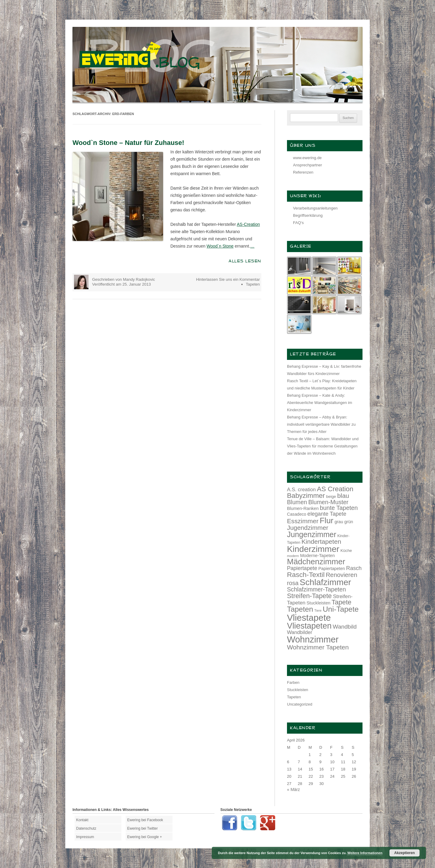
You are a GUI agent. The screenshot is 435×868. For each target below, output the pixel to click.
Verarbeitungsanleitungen (315, 208)
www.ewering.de (307, 158)
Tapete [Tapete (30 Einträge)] (342, 602)
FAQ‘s (298, 223)
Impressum (85, 837)
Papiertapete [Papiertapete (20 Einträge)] (302, 568)
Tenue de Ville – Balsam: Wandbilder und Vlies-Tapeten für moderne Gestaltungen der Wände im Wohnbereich (323, 446)
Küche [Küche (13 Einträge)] (346, 551)
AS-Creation (248, 224)
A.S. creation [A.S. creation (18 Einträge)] (301, 490)
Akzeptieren (404, 853)
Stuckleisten (298, 690)
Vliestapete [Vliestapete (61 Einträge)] (309, 618)
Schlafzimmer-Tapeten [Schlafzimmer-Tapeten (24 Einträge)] (316, 589)
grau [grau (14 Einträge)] (339, 522)
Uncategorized (300, 704)
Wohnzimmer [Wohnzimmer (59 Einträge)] (313, 639)
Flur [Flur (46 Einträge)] (326, 520)
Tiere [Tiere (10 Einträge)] (318, 610)
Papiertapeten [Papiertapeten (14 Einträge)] (332, 569)
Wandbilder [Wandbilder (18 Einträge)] (300, 632)
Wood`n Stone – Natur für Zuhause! (128, 143)
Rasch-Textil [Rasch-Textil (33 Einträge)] (306, 575)
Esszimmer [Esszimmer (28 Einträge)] (303, 521)
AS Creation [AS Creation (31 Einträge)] (335, 489)
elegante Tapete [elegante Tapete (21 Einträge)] (327, 514)
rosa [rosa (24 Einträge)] (293, 583)
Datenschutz (86, 828)
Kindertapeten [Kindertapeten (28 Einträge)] (321, 541)
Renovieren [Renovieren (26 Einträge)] (341, 575)
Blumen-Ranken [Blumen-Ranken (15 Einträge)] (303, 508)
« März (293, 790)
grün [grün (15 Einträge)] (349, 522)
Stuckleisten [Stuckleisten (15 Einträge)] (319, 603)
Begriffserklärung (308, 215)
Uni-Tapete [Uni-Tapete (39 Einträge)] (341, 609)
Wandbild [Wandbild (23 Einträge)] (345, 627)
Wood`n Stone (220, 246)
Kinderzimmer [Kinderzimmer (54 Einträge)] (313, 549)
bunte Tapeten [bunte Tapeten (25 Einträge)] (339, 508)
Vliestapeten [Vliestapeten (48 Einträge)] (309, 626)
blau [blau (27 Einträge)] (343, 496)
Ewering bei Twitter (142, 828)
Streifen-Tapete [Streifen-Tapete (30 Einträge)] (309, 596)
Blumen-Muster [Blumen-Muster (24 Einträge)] (328, 502)
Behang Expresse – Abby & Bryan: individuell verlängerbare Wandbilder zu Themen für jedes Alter (321, 424)
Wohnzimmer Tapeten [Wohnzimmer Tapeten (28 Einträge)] (318, 647)
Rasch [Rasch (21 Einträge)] (354, 568)
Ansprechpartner (308, 165)
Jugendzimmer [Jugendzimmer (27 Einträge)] (308, 528)
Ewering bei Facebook (145, 820)
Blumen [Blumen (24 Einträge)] (297, 502)
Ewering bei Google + (145, 837)
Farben (293, 682)
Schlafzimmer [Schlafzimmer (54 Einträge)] (325, 582)
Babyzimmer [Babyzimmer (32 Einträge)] (306, 496)
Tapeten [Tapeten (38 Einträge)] (300, 609)
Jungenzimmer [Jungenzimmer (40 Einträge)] (312, 535)
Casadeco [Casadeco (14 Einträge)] (297, 514)
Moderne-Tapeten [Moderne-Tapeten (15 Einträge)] (317, 556)
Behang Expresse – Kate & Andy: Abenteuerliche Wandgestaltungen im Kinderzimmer (320, 403)
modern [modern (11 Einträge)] (293, 556)
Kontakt (82, 820)
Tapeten (253, 284)
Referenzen (303, 172)
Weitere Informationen (365, 853)
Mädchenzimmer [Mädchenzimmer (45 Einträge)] (316, 562)
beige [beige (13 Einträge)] (331, 496)
